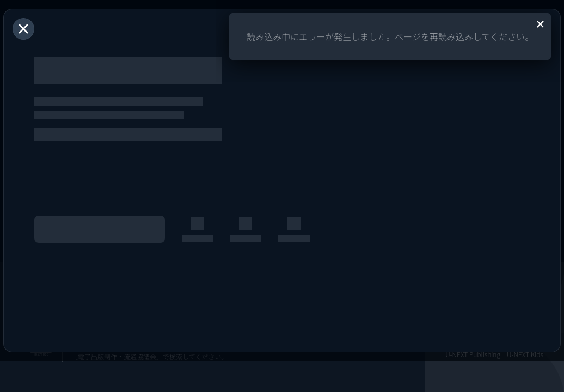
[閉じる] (23, 29)
